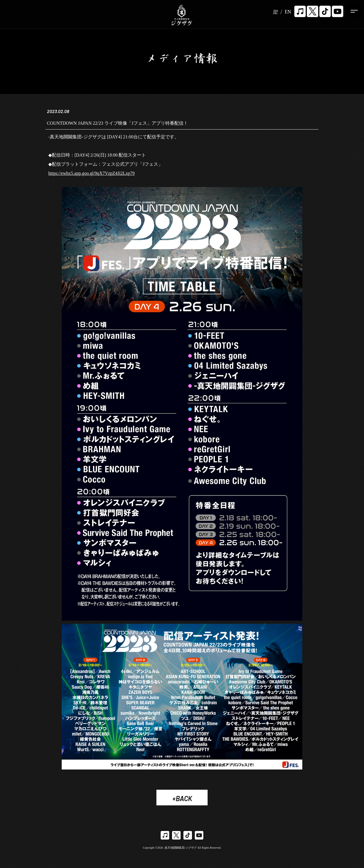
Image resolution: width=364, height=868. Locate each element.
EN (288, 12)
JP (275, 12)
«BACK (182, 799)
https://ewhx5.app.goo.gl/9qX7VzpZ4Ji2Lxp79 (92, 174)
